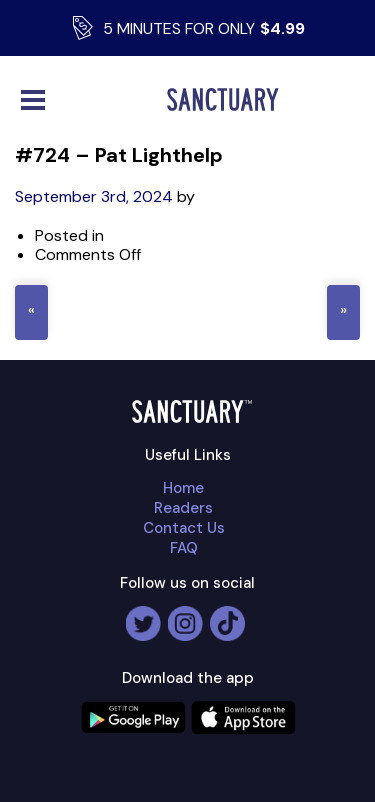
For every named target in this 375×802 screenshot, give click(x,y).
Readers (183, 508)
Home (183, 488)
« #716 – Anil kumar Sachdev (31, 312)
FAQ (184, 548)
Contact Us (184, 528)
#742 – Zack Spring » (343, 312)
